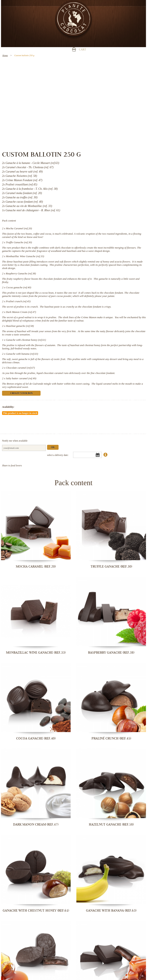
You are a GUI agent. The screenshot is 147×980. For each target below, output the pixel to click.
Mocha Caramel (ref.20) (19, 228)
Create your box (21, 393)
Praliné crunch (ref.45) (18, 301)
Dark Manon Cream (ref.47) (21, 312)
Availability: (8, 407)
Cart (83, 50)
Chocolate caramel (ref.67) (20, 368)
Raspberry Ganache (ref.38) (21, 273)
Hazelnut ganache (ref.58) (20, 326)
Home (5, 55)
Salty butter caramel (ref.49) (21, 378)
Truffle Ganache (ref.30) (19, 242)
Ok (53, 448)
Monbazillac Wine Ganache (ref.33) (25, 256)
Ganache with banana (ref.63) (22, 354)
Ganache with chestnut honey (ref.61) (26, 340)
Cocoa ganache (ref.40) (19, 287)
